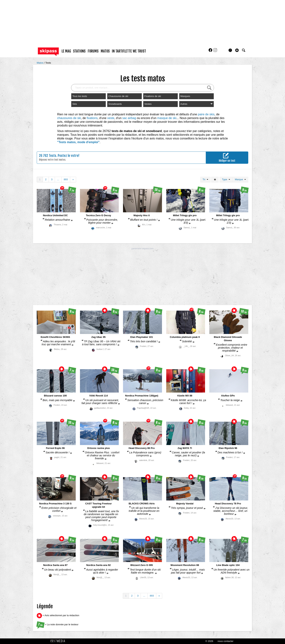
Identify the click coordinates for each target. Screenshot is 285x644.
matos (105, 51)
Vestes (148, 104)
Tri (205, 179)
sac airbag (129, 118)
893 (66, 179)
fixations (92, 118)
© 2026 (209, 641)
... (58, 179)
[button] (237, 50)
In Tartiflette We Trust (129, 51)
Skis (75, 104)
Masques (185, 96)
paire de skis (206, 114)
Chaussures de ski (118, 96)
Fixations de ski (153, 96)
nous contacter (226, 641)
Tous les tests (80, 96)
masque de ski (167, 118)
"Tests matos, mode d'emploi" (78, 142)
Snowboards (115, 104)
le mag (66, 51)
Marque (240, 179)
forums (93, 51)
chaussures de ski (69, 118)
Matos (40, 63)
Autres (196, 104)
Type (226, 179)
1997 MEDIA (59, 641)
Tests (48, 63)
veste (111, 118)
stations (79, 51)
